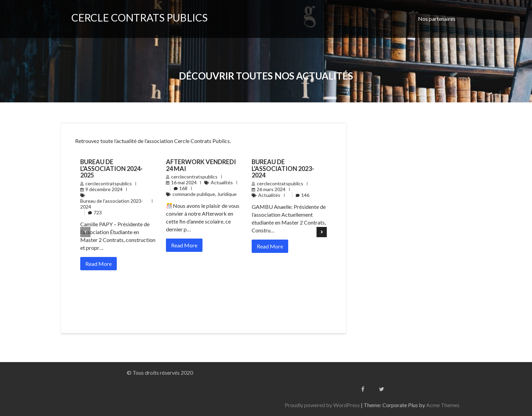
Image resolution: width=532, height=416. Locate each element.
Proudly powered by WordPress (406, 405)
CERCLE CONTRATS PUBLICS (139, 17)
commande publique (194, 194)
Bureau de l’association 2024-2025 (111, 169)
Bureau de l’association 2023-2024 (112, 204)
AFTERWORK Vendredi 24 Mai (201, 165)
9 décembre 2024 (104, 189)
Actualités (222, 182)
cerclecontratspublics (109, 183)
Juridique (227, 194)
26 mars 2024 (271, 189)
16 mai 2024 (184, 182)
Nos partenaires (437, 19)
